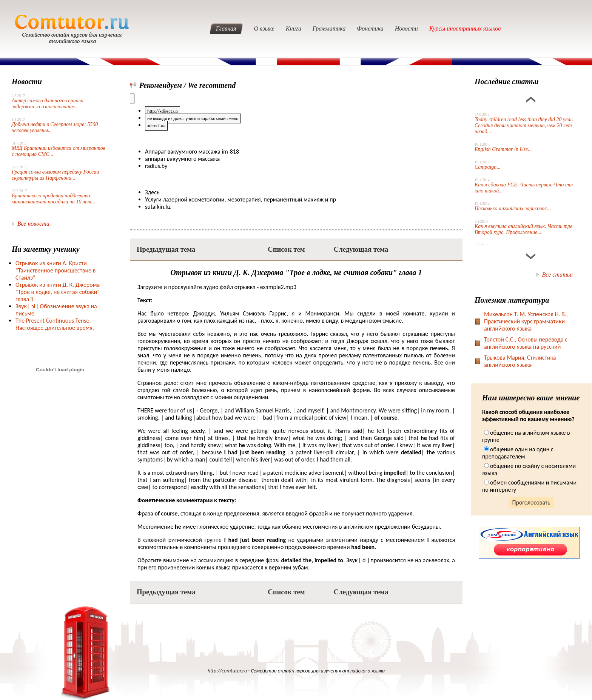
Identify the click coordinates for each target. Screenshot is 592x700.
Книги (294, 28)
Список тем (286, 249)
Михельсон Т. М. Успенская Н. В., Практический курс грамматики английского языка (526, 321)
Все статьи (557, 275)
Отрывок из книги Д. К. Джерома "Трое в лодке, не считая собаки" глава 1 (58, 292)
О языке (264, 28)
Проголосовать (531, 502)
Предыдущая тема (166, 249)
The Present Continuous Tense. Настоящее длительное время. (55, 324)
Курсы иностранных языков (465, 28)
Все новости (33, 224)
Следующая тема (361, 249)
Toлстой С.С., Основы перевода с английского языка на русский (526, 343)
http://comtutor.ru (227, 671)
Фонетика (370, 28)
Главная (226, 28)
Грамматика (329, 28)
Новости (406, 28)
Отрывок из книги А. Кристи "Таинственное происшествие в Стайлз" (55, 270)
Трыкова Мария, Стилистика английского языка (520, 361)
